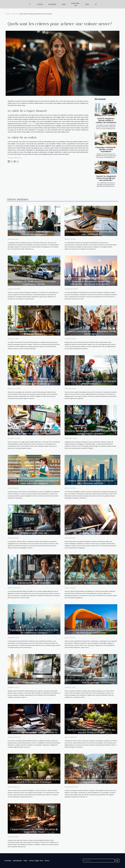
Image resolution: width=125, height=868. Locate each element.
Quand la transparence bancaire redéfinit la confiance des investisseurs (106, 121)
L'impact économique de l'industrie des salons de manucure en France (34, 831)
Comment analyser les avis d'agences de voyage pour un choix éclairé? (34, 432)
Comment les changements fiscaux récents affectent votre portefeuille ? (106, 178)
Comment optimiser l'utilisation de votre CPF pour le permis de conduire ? (34, 333)
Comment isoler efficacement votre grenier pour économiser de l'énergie (91, 532)
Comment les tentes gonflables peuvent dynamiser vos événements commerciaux (91, 631)
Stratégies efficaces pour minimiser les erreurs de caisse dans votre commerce (34, 482)
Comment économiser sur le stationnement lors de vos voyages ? (91, 333)
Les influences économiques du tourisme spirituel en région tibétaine (91, 781)
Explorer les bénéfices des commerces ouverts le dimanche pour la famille (34, 382)
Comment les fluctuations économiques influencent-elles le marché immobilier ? (91, 283)
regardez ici (31, 123)
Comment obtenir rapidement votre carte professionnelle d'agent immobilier (34, 582)
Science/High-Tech (75, 4)
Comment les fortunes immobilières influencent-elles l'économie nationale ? (91, 482)
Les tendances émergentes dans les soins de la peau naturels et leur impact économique (34, 781)
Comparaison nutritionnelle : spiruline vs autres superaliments (106, 149)
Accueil (8, 14)
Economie (40, 4)
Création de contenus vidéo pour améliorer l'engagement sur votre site (34, 532)
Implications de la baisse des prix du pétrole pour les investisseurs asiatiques (34, 631)
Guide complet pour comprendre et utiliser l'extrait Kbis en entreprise (91, 681)
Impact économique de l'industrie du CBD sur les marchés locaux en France (91, 731)
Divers (87, 4)
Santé (64, 4)
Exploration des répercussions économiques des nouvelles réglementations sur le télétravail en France (34, 732)
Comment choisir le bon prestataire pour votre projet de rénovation (91, 582)
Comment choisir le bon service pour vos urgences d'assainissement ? (91, 382)
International (52, 4)
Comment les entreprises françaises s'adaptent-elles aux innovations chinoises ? (91, 432)
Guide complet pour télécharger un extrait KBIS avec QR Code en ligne (34, 681)
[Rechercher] (99, 861)
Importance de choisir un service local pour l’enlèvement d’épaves (34, 283)
